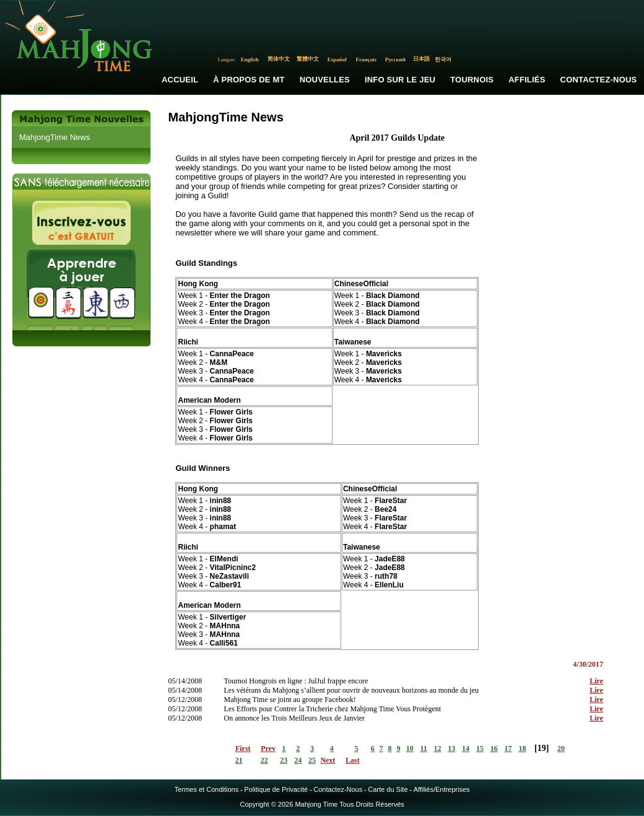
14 (466, 748)
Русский (395, 59)
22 (264, 760)
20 (561, 748)
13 (451, 748)
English (250, 59)
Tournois (472, 80)
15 (480, 748)
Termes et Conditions (207, 789)
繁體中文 (308, 59)
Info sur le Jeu (400, 80)
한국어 (443, 59)
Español (337, 59)
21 (239, 760)
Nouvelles (325, 80)
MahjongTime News (54, 137)
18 (522, 748)
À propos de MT (249, 80)
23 (284, 760)
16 (494, 748)
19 (542, 748)
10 (410, 748)
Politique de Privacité (276, 789)
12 (437, 748)
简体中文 (279, 59)
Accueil (180, 80)
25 (312, 760)
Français (367, 59)
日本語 (421, 59)
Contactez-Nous (338, 789)
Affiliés (527, 80)
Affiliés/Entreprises (442, 789)
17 (508, 748)
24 (298, 760)
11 (423, 748)
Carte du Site (388, 789)
